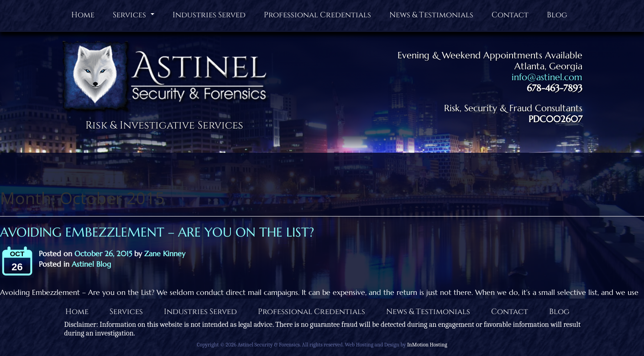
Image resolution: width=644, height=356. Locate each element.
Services (135, 17)
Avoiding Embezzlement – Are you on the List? (157, 232)
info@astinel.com (547, 77)
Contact (510, 15)
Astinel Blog (91, 264)
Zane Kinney (165, 253)
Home (83, 15)
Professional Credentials (317, 15)
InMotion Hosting (427, 345)
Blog (557, 15)
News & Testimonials (431, 15)
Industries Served (209, 15)
